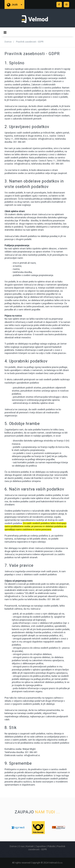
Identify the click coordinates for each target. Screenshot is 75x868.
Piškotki (51, 846)
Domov (8, 42)
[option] (24, 828)
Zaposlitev (41, 846)
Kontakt (30, 846)
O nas (21, 846)
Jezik (17, 5)
